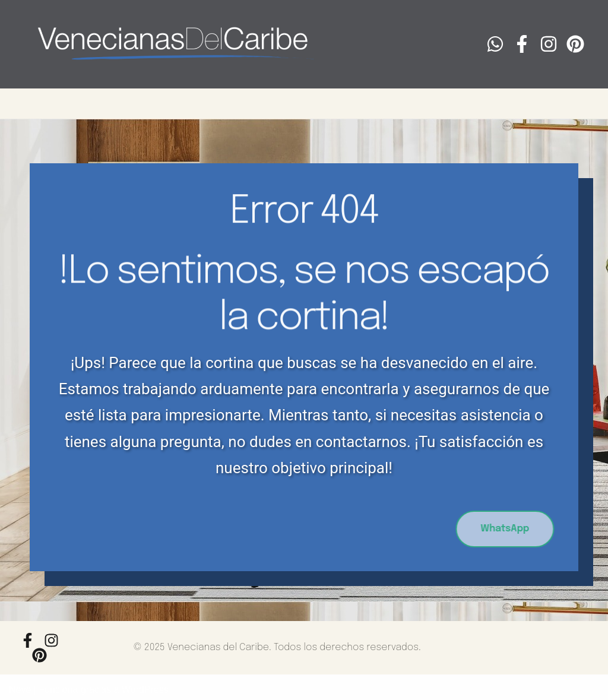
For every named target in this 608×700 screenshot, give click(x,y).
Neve (20, 690)
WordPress (145, 690)
